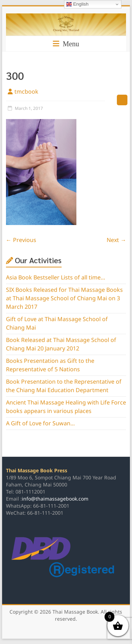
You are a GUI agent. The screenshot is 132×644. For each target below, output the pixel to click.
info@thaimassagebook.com (55, 499)
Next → (116, 240)
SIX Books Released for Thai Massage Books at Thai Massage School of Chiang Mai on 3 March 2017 (64, 299)
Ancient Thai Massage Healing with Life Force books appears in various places (66, 407)
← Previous (21, 240)
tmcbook (26, 92)
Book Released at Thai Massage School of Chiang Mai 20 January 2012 (61, 344)
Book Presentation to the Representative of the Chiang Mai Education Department (64, 386)
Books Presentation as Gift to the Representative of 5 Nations (50, 365)
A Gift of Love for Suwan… (40, 424)
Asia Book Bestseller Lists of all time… (56, 278)
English (77, 4)
